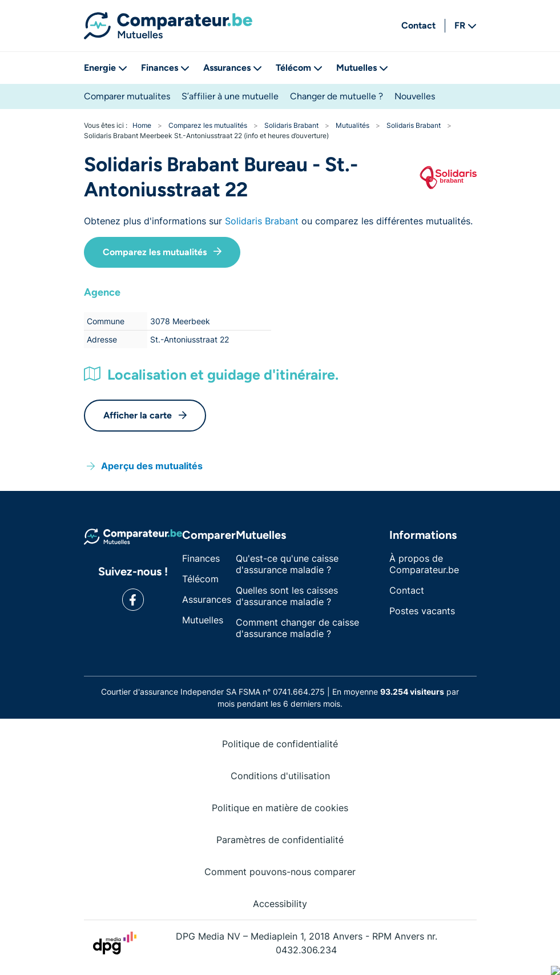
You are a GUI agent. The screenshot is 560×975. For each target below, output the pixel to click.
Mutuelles (362, 68)
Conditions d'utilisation (280, 776)
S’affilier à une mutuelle (230, 96)
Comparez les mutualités (162, 252)
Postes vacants (422, 611)
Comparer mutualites (127, 96)
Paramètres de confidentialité (280, 840)
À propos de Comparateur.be (424, 564)
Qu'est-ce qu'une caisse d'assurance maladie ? (287, 564)
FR (466, 25)
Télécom (299, 68)
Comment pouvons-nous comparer (280, 872)
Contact (418, 25)
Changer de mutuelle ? (337, 96)
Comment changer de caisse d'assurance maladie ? (297, 628)
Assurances (233, 68)
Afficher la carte (145, 415)
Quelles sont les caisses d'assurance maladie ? (287, 596)
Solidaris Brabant (262, 221)
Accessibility (280, 904)
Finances (165, 68)
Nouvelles (415, 96)
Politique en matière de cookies (280, 808)
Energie (106, 68)
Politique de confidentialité (280, 744)
